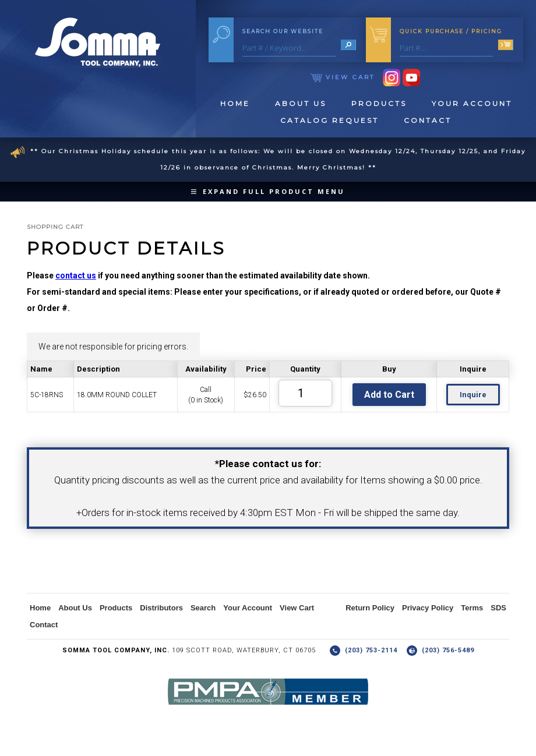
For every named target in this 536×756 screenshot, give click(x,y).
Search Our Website (283, 31)
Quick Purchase (451, 31)
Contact (428, 120)
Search (203, 608)
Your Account (472, 103)
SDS (498, 608)
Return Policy (370, 608)
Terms (472, 608)
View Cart (343, 77)
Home (235, 103)
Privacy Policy (428, 608)
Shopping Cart (55, 227)
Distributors (161, 608)
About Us (301, 103)
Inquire (473, 395)
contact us (76, 275)
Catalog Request (329, 120)
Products (379, 103)
